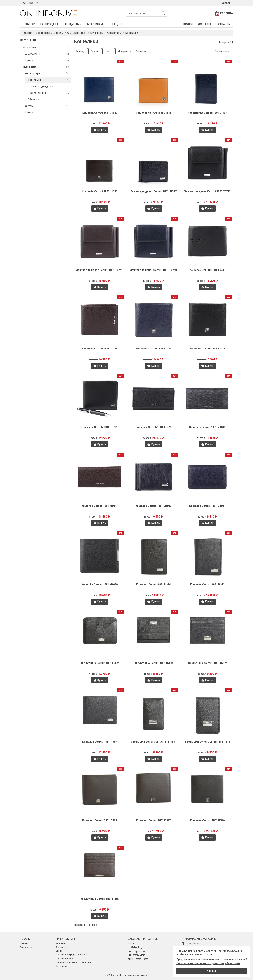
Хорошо (212, 971)
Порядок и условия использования (73, 962)
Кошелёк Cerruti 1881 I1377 (153, 820)
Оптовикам (62, 966)
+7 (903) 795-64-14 (33, 3)
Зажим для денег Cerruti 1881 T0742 (207, 191)
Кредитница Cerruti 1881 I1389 (207, 663)
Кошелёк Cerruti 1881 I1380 (100, 820)
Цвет (108, 51)
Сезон (94, 51)
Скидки (187, 24)
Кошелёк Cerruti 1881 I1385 (100, 742)
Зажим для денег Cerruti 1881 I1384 (154, 742)
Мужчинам (96, 24)
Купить (100, 130)
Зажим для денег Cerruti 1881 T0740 (153, 270)
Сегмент (141, 51)
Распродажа (49, 24)
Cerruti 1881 (28, 40)
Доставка (205, 24)
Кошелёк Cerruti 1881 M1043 (153, 506)
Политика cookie (64, 958)
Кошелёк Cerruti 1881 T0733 (207, 349)
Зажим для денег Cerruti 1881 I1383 (207, 742)
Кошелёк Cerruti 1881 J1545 (154, 113)
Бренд (80, 51)
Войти (226, 3)
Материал (123, 51)
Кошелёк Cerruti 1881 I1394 (153, 584)
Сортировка (222, 51)
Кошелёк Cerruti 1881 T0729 (100, 427)
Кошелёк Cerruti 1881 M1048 (207, 427)
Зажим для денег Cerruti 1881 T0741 (100, 270)
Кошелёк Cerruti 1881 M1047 (100, 506)
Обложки (48, 100)
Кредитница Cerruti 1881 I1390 (154, 663)
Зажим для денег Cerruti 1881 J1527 (153, 191)
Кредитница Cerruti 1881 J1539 (207, 113)
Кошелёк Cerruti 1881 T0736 (100, 349)
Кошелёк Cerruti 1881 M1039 (100, 584)
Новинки (29, 24)
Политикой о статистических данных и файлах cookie (208, 963)
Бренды (117, 24)
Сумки (47, 61)
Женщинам (73, 24)
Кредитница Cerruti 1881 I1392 (100, 663)
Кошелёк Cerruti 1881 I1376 (207, 820)
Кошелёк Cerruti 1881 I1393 (207, 584)
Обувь (47, 106)
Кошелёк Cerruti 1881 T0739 (207, 270)
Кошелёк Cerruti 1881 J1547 (100, 113)
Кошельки (48, 80)
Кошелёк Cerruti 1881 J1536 (100, 191)
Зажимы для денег (50, 87)
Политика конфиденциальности (72, 955)
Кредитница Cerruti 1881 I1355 (100, 899)
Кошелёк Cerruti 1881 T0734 (154, 349)
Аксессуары (47, 54)
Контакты (223, 24)
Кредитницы (50, 93)
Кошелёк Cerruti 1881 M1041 (207, 506)
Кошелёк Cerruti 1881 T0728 (154, 427)
